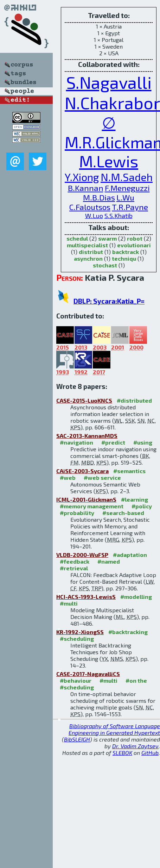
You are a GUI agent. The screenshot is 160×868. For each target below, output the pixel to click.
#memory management (92, 506)
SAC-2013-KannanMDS (87, 436)
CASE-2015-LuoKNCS (84, 400)
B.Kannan (86, 188)
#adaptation (130, 555)
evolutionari (134, 245)
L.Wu (125, 197)
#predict (113, 442)
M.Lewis (109, 161)
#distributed (134, 400)
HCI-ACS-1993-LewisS (86, 597)
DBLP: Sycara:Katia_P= (109, 301)
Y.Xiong (82, 177)
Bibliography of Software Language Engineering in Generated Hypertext (114, 729)
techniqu (124, 258)
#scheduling (77, 638)
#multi (69, 603)
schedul (77, 238)
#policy (142, 506)
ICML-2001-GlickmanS (86, 499)
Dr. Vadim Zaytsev (135, 746)
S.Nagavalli (109, 82)
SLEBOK (122, 753)
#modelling (136, 597)
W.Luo (94, 216)
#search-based (123, 513)
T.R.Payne (130, 207)
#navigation (76, 442)
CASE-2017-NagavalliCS (88, 674)
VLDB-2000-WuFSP (82, 555)
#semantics (129, 471)
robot (135, 238)
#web (68, 478)
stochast (105, 265)
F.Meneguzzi (127, 188)
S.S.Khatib (119, 216)
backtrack (126, 252)
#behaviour (76, 680)
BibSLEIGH (77, 739)
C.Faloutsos (90, 207)
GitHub (150, 753)
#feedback (75, 561)
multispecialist (87, 245)
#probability (77, 513)
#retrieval (74, 568)
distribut (91, 252)
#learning (135, 499)
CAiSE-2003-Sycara (82, 471)
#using (143, 442)
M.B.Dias (99, 197)
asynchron (88, 258)
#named (109, 561)
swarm (107, 238)
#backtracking (128, 632)
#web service (102, 478)
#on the (136, 680)
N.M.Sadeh (127, 177)
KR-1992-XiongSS (80, 632)
